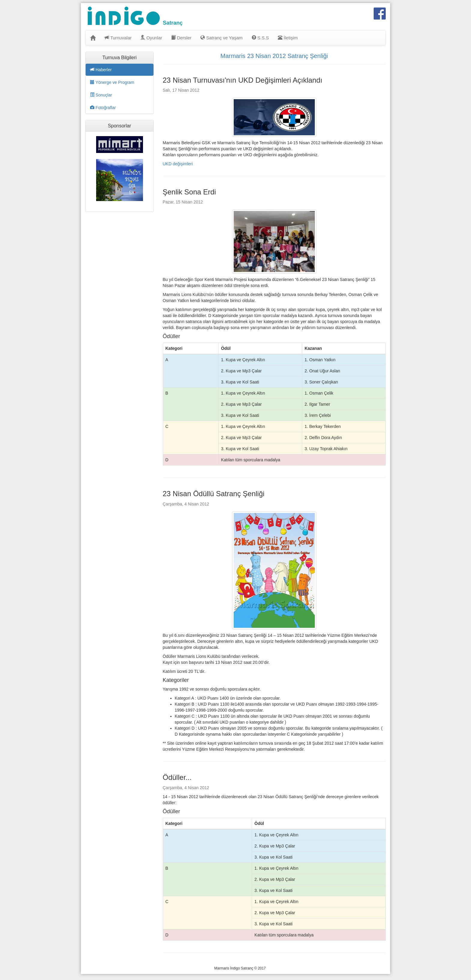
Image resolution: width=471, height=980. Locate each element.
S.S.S (260, 38)
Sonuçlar (101, 95)
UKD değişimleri (178, 164)
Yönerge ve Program (112, 82)
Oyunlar (151, 38)
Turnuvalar (118, 38)
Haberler (101, 70)
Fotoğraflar (103, 108)
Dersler (181, 38)
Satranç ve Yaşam (221, 38)
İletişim (288, 38)
